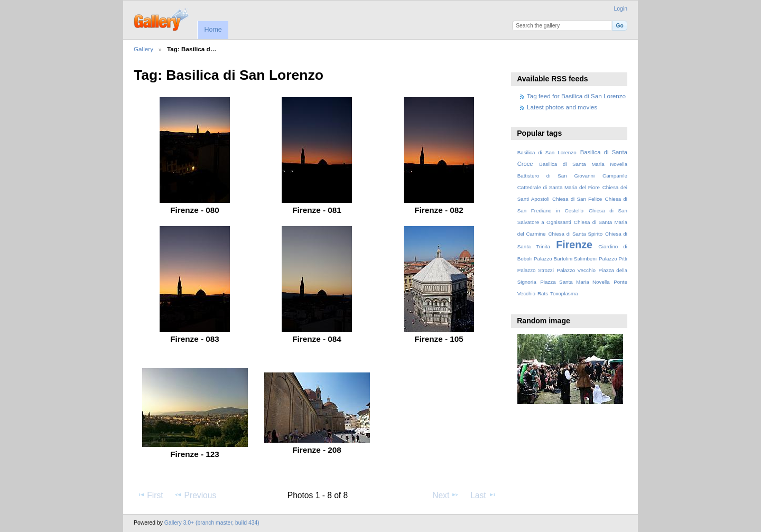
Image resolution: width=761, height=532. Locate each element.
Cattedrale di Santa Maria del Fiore (559, 187)
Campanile (615, 176)
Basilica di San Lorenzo (547, 152)
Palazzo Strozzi (536, 270)
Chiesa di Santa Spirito (575, 234)
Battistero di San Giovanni (556, 176)
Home (213, 30)
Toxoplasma (564, 293)
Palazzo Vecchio (576, 270)
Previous (195, 495)
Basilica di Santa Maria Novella (583, 164)
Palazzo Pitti (613, 259)
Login (621, 9)
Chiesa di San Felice (577, 199)
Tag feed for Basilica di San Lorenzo (576, 96)
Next (446, 495)
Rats (543, 293)
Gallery (143, 49)
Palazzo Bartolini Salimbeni (565, 259)
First (150, 495)
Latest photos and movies (562, 107)
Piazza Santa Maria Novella (575, 282)
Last (483, 495)
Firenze (574, 245)
